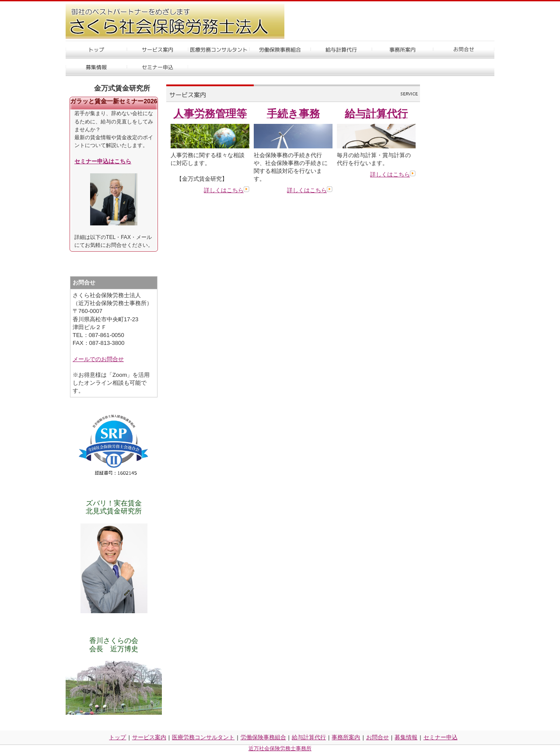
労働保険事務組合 (263, 737)
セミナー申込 (441, 737)
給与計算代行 (309, 737)
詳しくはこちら (227, 190)
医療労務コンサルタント (203, 737)
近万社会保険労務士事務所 (280, 748)
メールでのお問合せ (98, 359)
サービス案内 (149, 737)
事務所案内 (346, 737)
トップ (117, 737)
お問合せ (378, 737)
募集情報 (406, 737)
